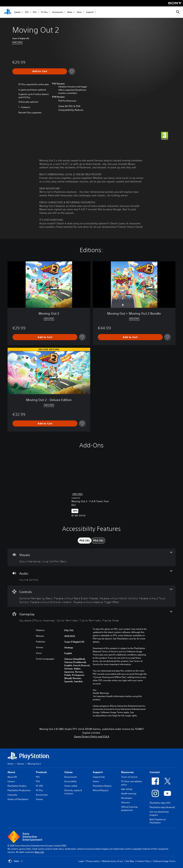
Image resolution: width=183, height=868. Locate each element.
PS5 (27, 12)
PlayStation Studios (17, 786)
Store (79, 12)
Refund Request (101, 790)
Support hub (99, 777)
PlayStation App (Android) (162, 807)
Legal (81, 861)
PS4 (35, 12)
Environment (71, 777)
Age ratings (127, 789)
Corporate (12, 795)
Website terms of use (112, 861)
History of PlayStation (18, 799)
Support (90, 12)
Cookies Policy (144, 861)
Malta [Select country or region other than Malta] (15, 861)
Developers (127, 798)
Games (17, 12)
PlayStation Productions (19, 790)
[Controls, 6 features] (91, 596)
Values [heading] (68, 772)
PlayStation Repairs (102, 786)
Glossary (125, 802)
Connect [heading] (155, 772)
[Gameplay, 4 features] (91, 617)
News (70, 12)
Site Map (130, 861)
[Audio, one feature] (91, 576)
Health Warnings (101, 693)
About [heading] (11, 772)
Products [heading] (41, 772)
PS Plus (44, 12)
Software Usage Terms (164, 861)
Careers (11, 781)
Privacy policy (93, 861)
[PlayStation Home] (8, 12)
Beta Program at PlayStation (158, 821)
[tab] (85, 541)
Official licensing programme (129, 808)
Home (10, 764)
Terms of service (129, 777)
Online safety (71, 786)
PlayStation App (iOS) (160, 803)
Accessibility (70, 781)
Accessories (57, 12)
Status (96, 781)
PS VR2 (39, 786)
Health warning (129, 793)
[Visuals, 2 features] (91, 557)
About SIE (12, 777)
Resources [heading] (127, 772)
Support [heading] (98, 772)
